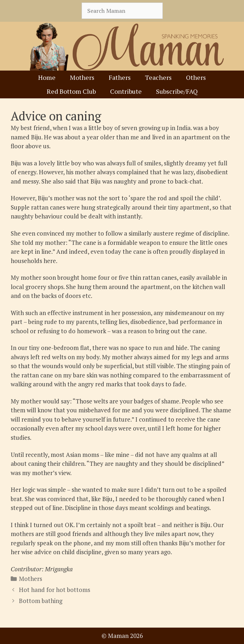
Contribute (126, 91)
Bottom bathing (41, 601)
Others (196, 77)
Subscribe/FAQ (177, 91)
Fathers (120, 77)
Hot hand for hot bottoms (54, 590)
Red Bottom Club (71, 91)
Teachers (158, 77)
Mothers (82, 77)
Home (47, 77)
